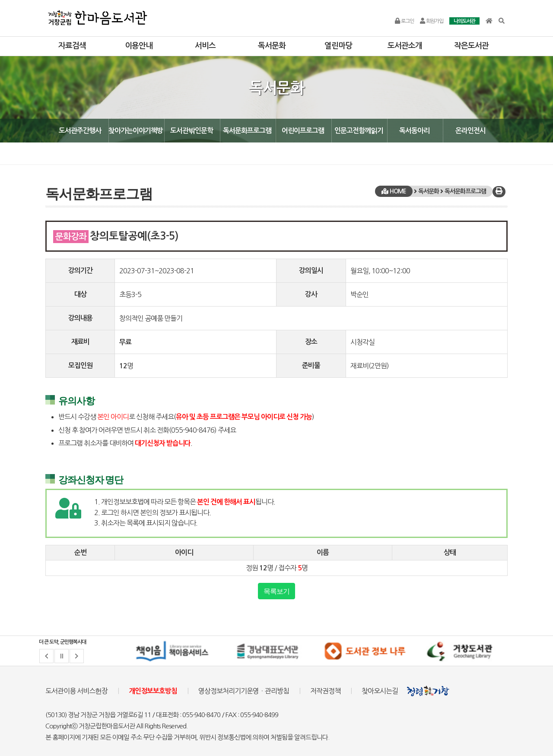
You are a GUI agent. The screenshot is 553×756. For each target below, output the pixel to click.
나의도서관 (464, 21)
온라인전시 (470, 131)
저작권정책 (325, 691)
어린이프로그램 (303, 131)
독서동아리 (414, 131)
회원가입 (432, 21)
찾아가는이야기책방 (136, 131)
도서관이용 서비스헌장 (76, 691)
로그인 (404, 21)
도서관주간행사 (80, 131)
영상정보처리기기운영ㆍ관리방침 (244, 691)
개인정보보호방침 (153, 691)
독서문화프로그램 (247, 131)
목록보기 (276, 591)
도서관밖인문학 (192, 131)
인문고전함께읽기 (359, 131)
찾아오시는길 (380, 691)
